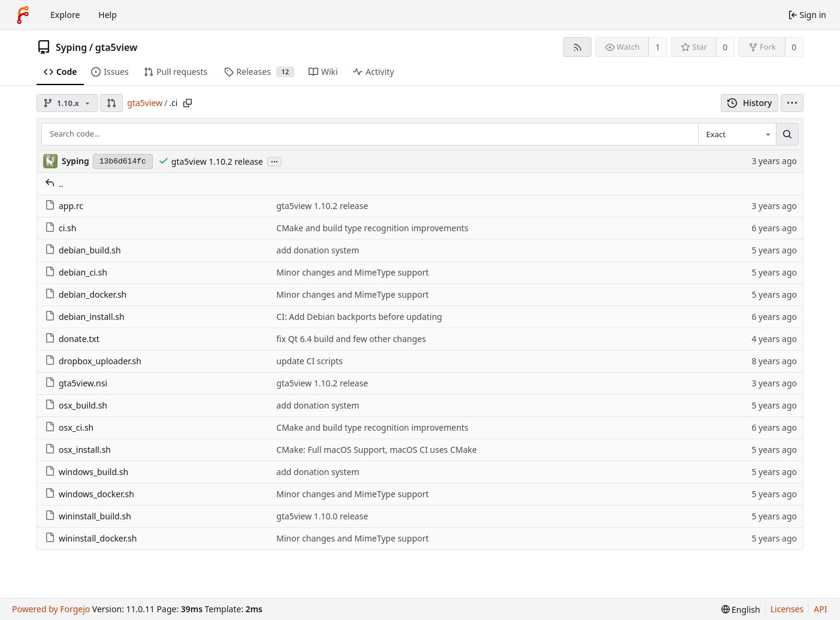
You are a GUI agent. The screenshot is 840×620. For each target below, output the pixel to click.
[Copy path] (188, 103)
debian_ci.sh (76, 272)
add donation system (318, 250)
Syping (71, 47)
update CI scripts (309, 361)
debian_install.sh (85, 317)
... (274, 161)
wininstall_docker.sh (91, 538)
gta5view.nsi (76, 383)
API (820, 609)
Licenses (787, 609)
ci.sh (61, 228)
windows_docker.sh (90, 494)
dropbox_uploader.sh (93, 361)
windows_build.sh (87, 472)
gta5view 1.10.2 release (217, 161)
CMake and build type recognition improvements (372, 228)
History (750, 103)
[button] (111, 103)
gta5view (117, 47)
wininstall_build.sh (88, 516)
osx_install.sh (78, 450)
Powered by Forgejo (51, 609)
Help (108, 15)
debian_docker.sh (86, 294)
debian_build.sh (83, 250)
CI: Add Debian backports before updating (359, 317)
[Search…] (787, 134)
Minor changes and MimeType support (352, 272)
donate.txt (72, 339)
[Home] (23, 15)
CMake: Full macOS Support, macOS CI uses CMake (377, 450)
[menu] (792, 103)
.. (54, 184)
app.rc (64, 206)
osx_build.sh (76, 405)
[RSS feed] (577, 47)
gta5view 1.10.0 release (322, 516)
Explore (65, 15)
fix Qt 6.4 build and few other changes (351, 339)
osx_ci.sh (69, 427)
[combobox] (737, 134)
